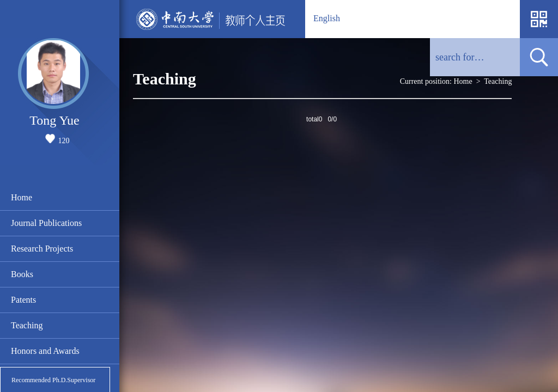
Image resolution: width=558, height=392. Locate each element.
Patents (23, 300)
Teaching (27, 325)
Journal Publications (46, 223)
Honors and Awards (45, 351)
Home (22, 197)
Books (22, 274)
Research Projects (42, 249)
